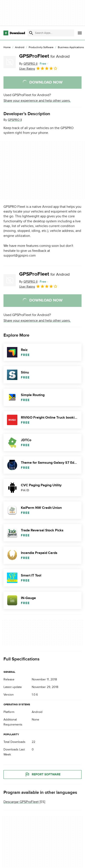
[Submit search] (31, 33)
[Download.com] (14, 33)
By (28, 64)
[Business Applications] (71, 47)
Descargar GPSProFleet (21, 802)
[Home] (7, 47)
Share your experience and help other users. (37, 101)
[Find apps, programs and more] (51, 33)
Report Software (43, 775)
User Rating (38, 68)
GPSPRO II (15, 120)
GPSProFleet (44, 56)
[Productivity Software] (41, 47)
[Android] (20, 47)
